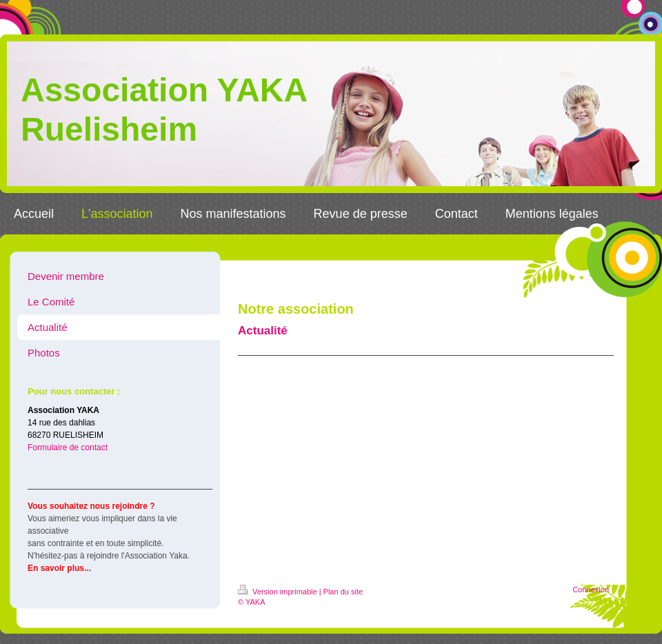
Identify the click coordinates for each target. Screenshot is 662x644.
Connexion (591, 590)
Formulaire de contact (68, 447)
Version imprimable (279, 592)
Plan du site (343, 592)
